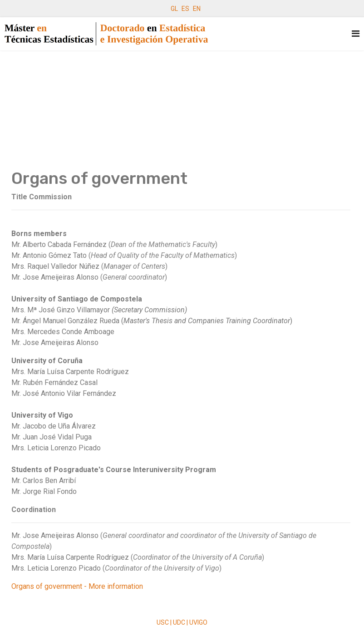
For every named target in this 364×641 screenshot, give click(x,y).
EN (197, 9)
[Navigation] (356, 34)
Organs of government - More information (77, 586)
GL (174, 9)
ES (185, 9)
